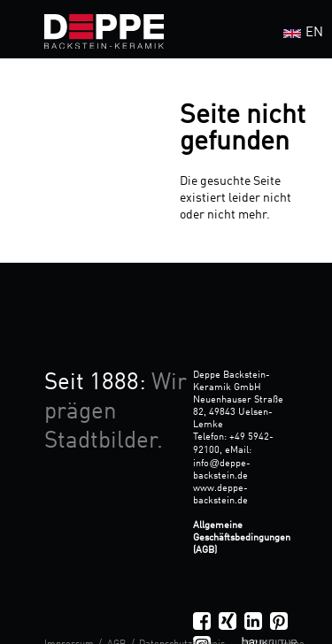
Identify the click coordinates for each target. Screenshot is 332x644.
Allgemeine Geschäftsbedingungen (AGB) (242, 538)
